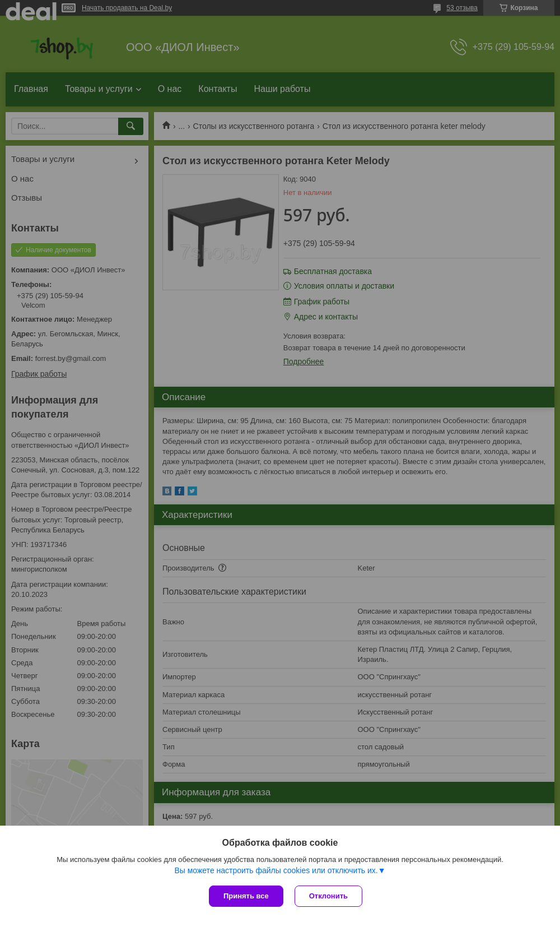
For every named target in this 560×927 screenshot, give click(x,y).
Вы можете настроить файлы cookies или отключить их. (276, 870)
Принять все (246, 896)
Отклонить (328, 896)
